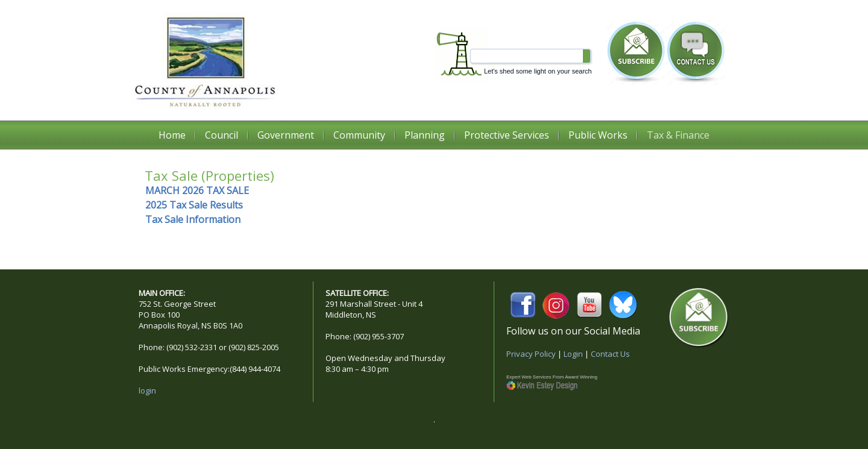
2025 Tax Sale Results (194, 205)
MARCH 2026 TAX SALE (197, 190)
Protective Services (507, 135)
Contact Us (610, 354)
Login (573, 354)
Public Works (598, 135)
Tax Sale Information (193, 219)
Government (286, 135)
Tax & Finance (678, 135)
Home (172, 135)
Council (222, 135)
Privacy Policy (531, 354)
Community (359, 135)
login (147, 391)
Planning (425, 135)
